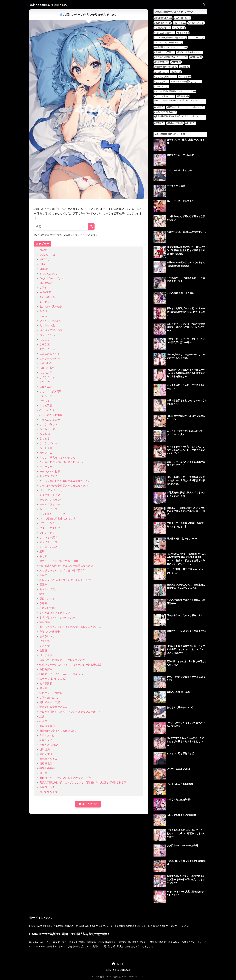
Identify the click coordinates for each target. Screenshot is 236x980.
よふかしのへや (48, 443)
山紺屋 (43, 651)
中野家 (43, 556)
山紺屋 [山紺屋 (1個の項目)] (160, 107)
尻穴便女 (45, 646)
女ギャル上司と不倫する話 (55, 613)
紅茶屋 (43, 721)
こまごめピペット (50, 354)
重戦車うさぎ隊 (48, 759)
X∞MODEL (46, 292)
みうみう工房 (47, 429)
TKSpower (45, 283)
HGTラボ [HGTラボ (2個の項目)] (180, 23)
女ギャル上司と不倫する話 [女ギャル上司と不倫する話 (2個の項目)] (169, 42)
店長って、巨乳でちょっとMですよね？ (62, 660)
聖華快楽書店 (47, 726)
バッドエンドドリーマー (54, 514)
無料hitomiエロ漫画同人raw (49, 5)
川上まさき (46, 655)
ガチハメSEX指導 (50, 472)
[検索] (91, 227)
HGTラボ (45, 260)
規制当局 (45, 750)
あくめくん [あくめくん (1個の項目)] (162, 72)
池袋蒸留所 (46, 683)
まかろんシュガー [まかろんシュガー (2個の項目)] (165, 33)
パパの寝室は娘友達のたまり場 (57, 519)
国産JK (43, 585)
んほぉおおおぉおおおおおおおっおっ (61, 462)
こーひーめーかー (50, 358)
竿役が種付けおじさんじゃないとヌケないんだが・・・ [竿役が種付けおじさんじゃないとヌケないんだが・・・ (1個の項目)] (180, 117)
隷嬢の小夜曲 (47, 768)
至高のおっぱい (48, 735)
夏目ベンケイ (47, 599)
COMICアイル (48, 255)
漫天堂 (43, 688)
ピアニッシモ (47, 523)
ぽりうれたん (47, 410)
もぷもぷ (45, 434)
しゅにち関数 (47, 368)
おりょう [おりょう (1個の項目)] (185, 77)
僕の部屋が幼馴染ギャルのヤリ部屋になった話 (66, 566)
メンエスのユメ (48, 547)
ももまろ (45, 438)
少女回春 (45, 641)
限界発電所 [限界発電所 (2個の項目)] (162, 62)
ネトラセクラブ (48, 509)
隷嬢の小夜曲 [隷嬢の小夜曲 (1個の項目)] (175, 123)
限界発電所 (46, 764)
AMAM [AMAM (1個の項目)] (176, 62)
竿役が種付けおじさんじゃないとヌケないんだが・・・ (71, 712)
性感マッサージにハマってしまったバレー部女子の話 (70, 665)
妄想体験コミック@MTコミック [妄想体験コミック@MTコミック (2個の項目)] (171, 47)
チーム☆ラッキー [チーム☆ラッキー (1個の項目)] (165, 96)
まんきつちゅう (48, 424)
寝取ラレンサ (47, 636)
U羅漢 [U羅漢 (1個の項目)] (185, 67)
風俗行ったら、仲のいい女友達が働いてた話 (65, 778)
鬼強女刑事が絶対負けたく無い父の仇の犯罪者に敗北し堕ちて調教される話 (83, 782)
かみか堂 (45, 344)
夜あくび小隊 (47, 608)
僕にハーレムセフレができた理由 (59, 561)
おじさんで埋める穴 (51, 330)
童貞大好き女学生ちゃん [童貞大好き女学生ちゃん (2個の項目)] (190, 52)
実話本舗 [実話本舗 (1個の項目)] (183, 96)
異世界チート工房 (50, 702)
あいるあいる (47, 297)
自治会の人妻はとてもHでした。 (58, 731)
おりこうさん (47, 335)
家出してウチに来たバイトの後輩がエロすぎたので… (70, 627)
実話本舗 (45, 622)
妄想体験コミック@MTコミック (58, 618)
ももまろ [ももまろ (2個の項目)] (183, 33)
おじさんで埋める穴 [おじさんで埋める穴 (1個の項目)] (166, 77)
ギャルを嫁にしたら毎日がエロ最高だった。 (65, 481)
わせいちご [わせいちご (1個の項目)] (162, 86)
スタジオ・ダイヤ (50, 495)
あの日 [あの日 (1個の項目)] (176, 72)
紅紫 (42, 717)
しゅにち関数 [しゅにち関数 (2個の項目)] (163, 28)
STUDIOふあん (48, 274)
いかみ (43, 316)
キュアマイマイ (48, 476)
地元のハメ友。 (48, 589)
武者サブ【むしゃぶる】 (54, 679)
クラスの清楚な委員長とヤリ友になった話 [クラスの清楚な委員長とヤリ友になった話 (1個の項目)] (175, 91)
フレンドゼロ (47, 533)
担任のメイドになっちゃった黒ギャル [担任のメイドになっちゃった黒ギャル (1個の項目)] (186, 107)
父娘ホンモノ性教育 (51, 693)
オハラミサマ (47, 467)
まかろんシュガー (50, 420)
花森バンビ (46, 740)
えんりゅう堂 (47, 325)
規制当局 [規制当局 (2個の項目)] (196, 57)
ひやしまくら (47, 401)
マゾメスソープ (48, 542)
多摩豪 (43, 603)
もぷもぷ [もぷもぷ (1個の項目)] (196, 82)
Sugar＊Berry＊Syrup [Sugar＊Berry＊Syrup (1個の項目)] (166, 67)
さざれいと (46, 363)
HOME (118, 964)
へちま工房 (46, 406)
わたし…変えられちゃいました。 (59, 457)
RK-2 (42, 264)
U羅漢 (43, 288)
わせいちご (46, 453)
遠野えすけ (46, 754)
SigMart (44, 269)
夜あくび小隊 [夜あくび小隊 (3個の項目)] (183, 18)
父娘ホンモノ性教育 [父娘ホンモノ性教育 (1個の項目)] (166, 112)
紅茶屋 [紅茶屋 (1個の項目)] (160, 123)
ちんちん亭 (46, 373)
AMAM (43, 250)
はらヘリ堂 (46, 396)
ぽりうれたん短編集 (51, 415)
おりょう (45, 340)
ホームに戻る (88, 804)
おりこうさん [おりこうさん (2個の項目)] (197, 23)
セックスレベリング (51, 500)
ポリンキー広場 (48, 537)
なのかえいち (47, 377)
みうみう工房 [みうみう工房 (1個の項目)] (179, 82)
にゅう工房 (46, 387)
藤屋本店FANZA (49, 745)
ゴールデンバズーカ (51, 490)
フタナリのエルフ (50, 528)
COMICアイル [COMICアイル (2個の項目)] (163, 23)
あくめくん (46, 302)
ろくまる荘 (46, 448)
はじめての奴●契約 (50, 391)
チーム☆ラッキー (50, 505)
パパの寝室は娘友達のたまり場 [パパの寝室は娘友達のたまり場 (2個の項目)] (171, 38)
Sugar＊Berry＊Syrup (52, 278)
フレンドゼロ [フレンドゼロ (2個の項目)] (197, 38)
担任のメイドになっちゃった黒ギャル (61, 674)
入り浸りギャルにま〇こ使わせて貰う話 (62, 570)
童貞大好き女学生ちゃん (54, 707)
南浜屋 (43, 575)
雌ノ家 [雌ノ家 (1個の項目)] (191, 123)
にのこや (45, 382)
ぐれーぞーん (47, 349)
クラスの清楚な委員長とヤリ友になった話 (64, 486)
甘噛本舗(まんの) (49, 698)
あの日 (43, 311)
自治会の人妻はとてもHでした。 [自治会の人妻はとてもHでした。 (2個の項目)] (171, 57)
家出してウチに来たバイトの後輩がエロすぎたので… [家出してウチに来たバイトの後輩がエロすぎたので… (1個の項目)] (179, 101)
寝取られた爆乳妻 (50, 632)
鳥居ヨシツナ (47, 787)
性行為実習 (46, 669)
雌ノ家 (43, 773)
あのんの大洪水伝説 (51, 307)
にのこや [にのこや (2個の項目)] (179, 28)
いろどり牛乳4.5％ (50, 321)
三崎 (42, 552)
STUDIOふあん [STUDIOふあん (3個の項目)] (164, 18)
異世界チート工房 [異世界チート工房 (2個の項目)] (165, 52)
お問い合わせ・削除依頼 (118, 970)
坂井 (42, 594)
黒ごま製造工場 (48, 792)
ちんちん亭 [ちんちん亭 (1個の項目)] (162, 82)
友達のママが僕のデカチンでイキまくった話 (65, 580)
